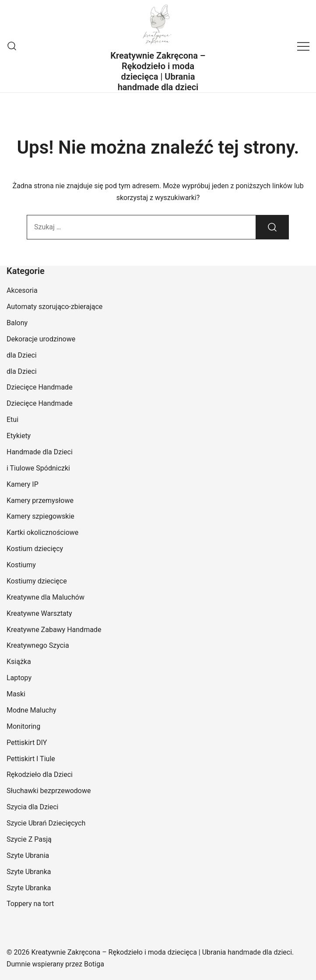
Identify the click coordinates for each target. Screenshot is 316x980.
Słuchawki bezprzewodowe (49, 791)
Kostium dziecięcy (35, 549)
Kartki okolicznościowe (42, 532)
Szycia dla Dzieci (33, 807)
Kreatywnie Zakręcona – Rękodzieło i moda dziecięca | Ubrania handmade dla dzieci (158, 71)
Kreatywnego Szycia (38, 645)
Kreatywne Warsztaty (39, 613)
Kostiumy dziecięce (37, 581)
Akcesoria (22, 290)
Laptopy (19, 678)
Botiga (94, 964)
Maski (16, 694)
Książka (19, 662)
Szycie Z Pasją (29, 839)
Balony (17, 323)
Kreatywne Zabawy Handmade (54, 630)
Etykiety (19, 436)
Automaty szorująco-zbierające (54, 307)
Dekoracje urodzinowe (41, 339)
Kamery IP (23, 484)
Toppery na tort (30, 904)
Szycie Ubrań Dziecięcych (46, 823)
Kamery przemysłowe (40, 501)
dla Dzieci (22, 355)
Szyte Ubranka (29, 872)
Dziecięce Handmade (40, 387)
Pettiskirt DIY (27, 743)
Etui (12, 420)
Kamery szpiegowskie (40, 516)
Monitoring (23, 726)
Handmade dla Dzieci (40, 452)
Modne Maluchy (32, 710)
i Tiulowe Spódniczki (38, 468)
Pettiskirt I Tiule (31, 759)
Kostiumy (21, 565)
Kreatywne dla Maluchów (46, 597)
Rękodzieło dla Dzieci (40, 775)
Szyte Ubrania (28, 855)
